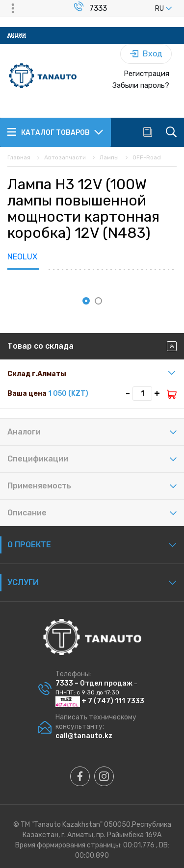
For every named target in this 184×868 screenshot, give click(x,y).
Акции (17, 35)
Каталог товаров (55, 132)
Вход (146, 54)
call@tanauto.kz (84, 736)
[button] (86, 301)
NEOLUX (22, 257)
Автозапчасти (65, 157)
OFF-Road (147, 157)
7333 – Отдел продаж (94, 683)
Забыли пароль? (141, 85)
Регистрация (146, 74)
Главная (19, 157)
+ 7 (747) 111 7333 (100, 701)
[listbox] (147, 8)
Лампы (109, 157)
